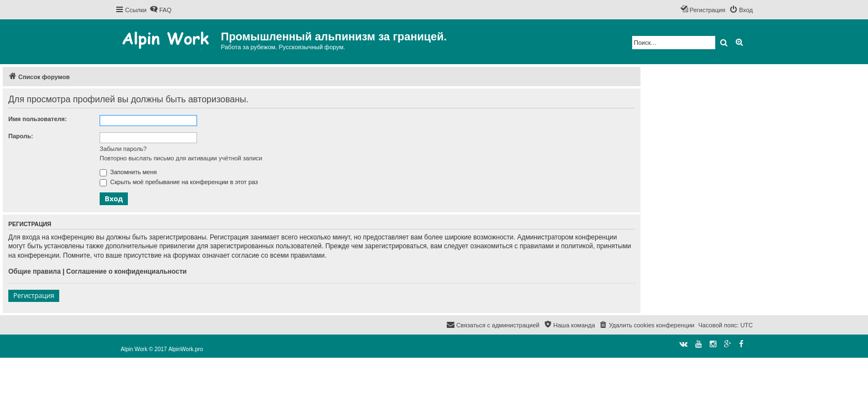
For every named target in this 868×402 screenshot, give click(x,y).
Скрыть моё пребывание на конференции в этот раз (179, 182)
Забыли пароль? (123, 149)
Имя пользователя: (38, 119)
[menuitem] (161, 10)
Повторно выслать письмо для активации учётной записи (181, 158)
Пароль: (21, 136)
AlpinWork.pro (186, 349)
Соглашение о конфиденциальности (127, 272)
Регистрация (34, 296)
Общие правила (35, 272)
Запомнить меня (128, 172)
